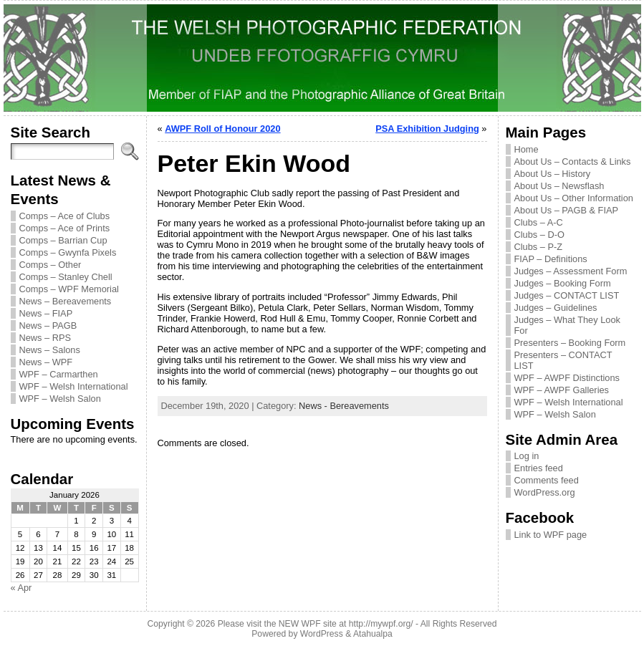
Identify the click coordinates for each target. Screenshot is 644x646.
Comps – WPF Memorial (69, 289)
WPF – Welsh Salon (60, 399)
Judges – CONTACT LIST (567, 295)
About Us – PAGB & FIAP (567, 210)
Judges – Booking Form (563, 283)
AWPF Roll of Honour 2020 (222, 129)
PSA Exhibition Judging (427, 129)
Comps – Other (51, 265)
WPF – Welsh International (74, 386)
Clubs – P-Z (539, 247)
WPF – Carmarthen (59, 374)
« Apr (21, 588)
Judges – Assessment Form (571, 271)
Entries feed (539, 468)
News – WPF (46, 362)
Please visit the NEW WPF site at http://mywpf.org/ (316, 624)
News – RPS (45, 338)
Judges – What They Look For (567, 325)
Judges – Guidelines (556, 308)
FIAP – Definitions (551, 259)
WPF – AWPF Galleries (562, 390)
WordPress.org (545, 492)
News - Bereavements (344, 406)
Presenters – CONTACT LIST (563, 360)
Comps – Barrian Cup (63, 240)
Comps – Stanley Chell (66, 277)
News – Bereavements (66, 301)
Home (527, 149)
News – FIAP (46, 313)
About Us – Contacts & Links (573, 161)
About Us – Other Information (574, 198)
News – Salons (50, 350)
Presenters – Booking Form (570, 343)
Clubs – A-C (539, 222)
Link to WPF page (551, 535)
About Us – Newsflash (559, 186)
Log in (527, 456)
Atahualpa (373, 634)
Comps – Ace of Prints (65, 228)
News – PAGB (48, 326)
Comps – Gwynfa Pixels (68, 252)
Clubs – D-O (539, 235)
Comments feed (547, 480)
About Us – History (553, 174)
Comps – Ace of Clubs (65, 216)
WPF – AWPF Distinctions (567, 378)
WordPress (322, 634)
